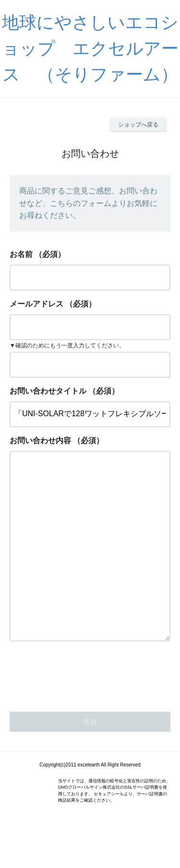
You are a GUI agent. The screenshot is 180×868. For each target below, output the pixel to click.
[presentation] (83, 712)
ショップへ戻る (138, 125)
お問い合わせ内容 (40, 440)
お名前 (21, 254)
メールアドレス (36, 304)
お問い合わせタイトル (48, 391)
